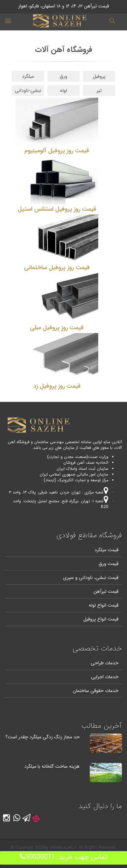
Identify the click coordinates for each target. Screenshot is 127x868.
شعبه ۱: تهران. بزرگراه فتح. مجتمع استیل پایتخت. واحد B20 (61, 504)
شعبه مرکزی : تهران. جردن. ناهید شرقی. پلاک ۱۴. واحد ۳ (59, 492)
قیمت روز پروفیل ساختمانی (57, 267)
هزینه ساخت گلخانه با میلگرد (52, 766)
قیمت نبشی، (106, 578)
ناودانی (85, 578)
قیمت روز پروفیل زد (57, 386)
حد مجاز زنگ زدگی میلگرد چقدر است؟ (43, 737)
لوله (63, 91)
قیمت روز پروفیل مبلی (57, 328)
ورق (63, 76)
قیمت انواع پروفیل (101, 619)
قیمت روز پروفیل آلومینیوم (57, 151)
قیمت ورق (109, 564)
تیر (99, 91)
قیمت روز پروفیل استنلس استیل (57, 209)
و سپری (70, 578)
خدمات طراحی (105, 663)
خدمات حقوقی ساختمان (96, 691)
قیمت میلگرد (107, 550)
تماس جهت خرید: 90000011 (64, 857)
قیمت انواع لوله (104, 605)
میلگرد (28, 76)
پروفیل (99, 76)
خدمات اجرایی (105, 677)
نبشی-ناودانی (28, 91)
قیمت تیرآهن (106, 591)
